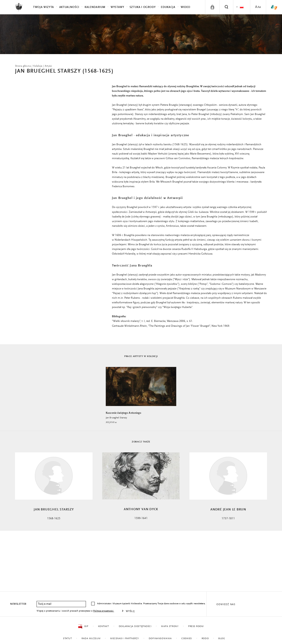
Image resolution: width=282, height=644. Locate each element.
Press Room (196, 626)
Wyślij (130, 611)
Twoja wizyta (44, 7)
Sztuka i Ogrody (143, 7)
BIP (83, 627)
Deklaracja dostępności (135, 626)
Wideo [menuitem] (186, 7)
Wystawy (117, 7)
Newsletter (18, 604)
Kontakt (103, 626)
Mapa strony (170, 626)
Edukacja (168, 7)
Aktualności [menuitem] (69, 7)
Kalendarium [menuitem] (95, 7)
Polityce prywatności (104, 611)
